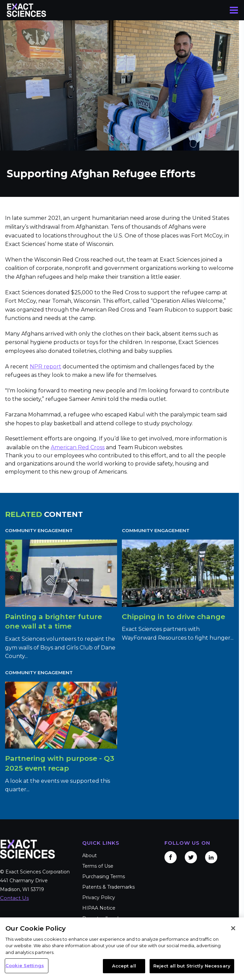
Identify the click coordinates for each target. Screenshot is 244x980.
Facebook (171, 857)
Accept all (124, 966)
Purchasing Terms (104, 876)
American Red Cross (78, 447)
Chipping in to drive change (173, 617)
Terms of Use (98, 866)
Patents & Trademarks (108, 887)
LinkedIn (211, 857)
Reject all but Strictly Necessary (192, 966)
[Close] (233, 928)
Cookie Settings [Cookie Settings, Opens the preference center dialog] (25, 965)
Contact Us (14, 898)
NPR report (46, 367)
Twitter (191, 857)
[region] (122, 949)
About (90, 856)
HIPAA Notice (99, 908)
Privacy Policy (99, 897)
